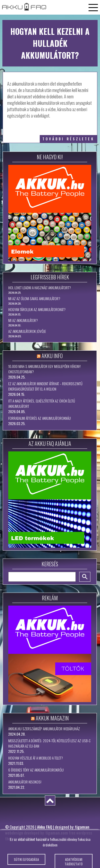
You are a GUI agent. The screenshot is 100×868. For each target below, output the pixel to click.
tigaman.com (57, 833)
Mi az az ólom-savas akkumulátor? (34, 299)
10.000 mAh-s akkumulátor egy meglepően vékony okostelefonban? (45, 369)
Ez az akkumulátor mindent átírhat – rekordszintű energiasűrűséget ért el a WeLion (45, 386)
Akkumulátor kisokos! (25, 782)
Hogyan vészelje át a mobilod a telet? (36, 758)
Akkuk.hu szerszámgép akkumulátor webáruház (44, 729)
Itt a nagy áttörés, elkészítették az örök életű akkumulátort (42, 404)
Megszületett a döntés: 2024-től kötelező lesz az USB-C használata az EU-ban (49, 743)
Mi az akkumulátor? (23, 320)
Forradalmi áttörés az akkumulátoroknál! (40, 418)
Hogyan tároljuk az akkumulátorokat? (37, 309)
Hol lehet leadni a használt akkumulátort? (40, 288)
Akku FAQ (45, 827)
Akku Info (52, 356)
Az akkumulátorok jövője (27, 331)
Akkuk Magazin (52, 718)
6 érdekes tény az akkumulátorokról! (36, 770)
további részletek (68, 139)
